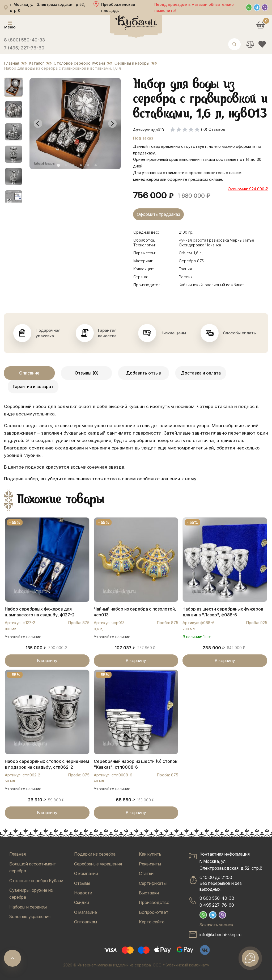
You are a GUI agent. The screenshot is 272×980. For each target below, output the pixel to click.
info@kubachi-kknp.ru (220, 935)
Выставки (149, 893)
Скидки (82, 902)
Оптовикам (86, 922)
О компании (86, 873)
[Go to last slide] (38, 124)
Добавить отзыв (144, 373)
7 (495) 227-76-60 (24, 48)
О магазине (86, 912)
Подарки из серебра (95, 854)
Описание (29, 373)
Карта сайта (152, 922)
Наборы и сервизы (28, 907)
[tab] (58, 165)
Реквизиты (150, 864)
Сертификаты (153, 883)
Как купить (150, 854)
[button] (14, 87)
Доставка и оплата (201, 373)
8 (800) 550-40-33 (24, 40)
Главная (18, 854)
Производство (154, 902)
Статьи (146, 873)
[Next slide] (112, 124)
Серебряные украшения (98, 864)
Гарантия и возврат (33, 386)
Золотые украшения (30, 916)
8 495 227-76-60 (217, 905)
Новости (83, 893)
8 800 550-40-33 (217, 898)
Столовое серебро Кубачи (36, 881)
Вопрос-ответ (154, 912)
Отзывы (82, 883)
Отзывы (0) (87, 373)
